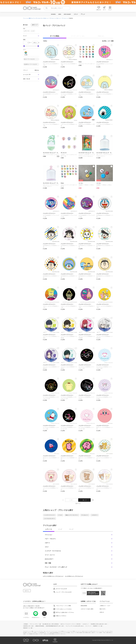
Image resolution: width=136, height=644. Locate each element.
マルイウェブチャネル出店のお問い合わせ (75, 626)
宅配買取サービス (97, 626)
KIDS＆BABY (67, 14)
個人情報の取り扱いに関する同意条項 (51, 624)
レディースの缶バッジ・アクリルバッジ (53, 576)
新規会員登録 (84, 606)
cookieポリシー (86, 624)
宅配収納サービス (27, 628)
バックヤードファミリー (49, 515)
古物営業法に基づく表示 (28, 626)
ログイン (27, 591)
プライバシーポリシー (34, 624)
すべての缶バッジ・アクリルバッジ (49, 18)
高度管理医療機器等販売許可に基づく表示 (55, 626)
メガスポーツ (95, 515)
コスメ (76, 14)
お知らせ (102, 612)
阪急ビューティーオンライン (72, 515)
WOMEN (53, 14)
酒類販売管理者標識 (40, 626)
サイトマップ (88, 626)
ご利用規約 (25, 624)
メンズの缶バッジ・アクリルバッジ (74, 576)
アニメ (83, 14)
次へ (84, 500)
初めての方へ (103, 609)
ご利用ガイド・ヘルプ (105, 606)
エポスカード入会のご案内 (87, 609)
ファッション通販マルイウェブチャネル (32, 18)
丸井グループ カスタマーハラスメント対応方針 (71, 624)
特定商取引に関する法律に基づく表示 (99, 624)
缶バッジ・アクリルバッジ (63, 18)
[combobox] (57, 8)
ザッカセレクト (85, 515)
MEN (60, 14)
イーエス (60, 515)
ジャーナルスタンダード (49, 519)
